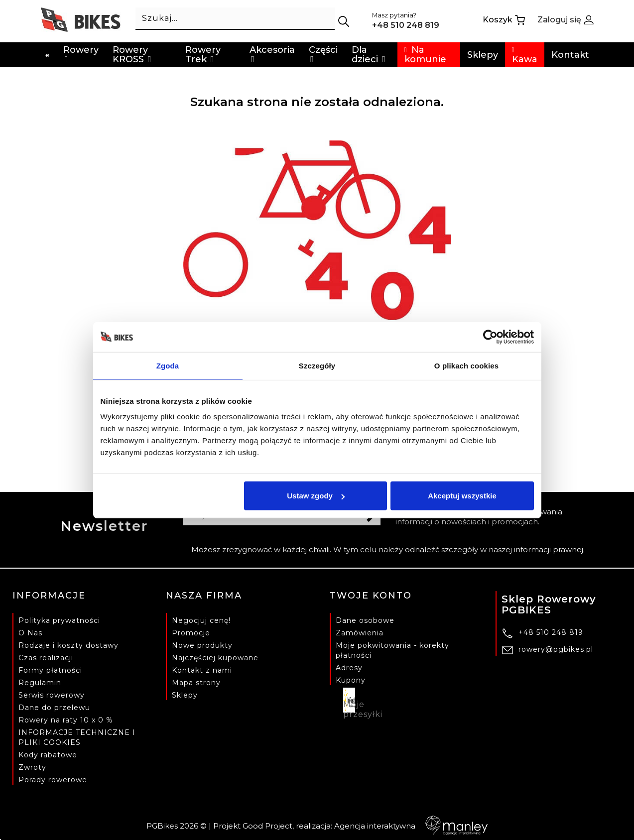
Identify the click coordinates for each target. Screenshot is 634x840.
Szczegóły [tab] (317, 365)
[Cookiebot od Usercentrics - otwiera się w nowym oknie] (490, 337)
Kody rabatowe (48, 755)
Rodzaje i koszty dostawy (68, 645)
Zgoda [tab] (168, 365)
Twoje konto (371, 596)
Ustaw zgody (316, 496)
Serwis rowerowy (52, 695)
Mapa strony (196, 683)
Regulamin (40, 683)
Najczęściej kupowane (215, 658)
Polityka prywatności (59, 620)
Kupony (351, 680)
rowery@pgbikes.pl (556, 649)
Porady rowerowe (53, 780)
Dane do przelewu (54, 708)
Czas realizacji (46, 658)
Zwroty (32, 767)
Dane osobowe (365, 620)
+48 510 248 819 (551, 632)
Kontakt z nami (202, 670)
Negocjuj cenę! (201, 620)
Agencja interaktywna (411, 826)
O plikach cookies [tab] (466, 365)
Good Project (267, 826)
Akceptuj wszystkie (462, 496)
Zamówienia (360, 633)
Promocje (191, 633)
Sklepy (185, 695)
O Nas (30, 633)
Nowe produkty (202, 645)
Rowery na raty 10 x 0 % (66, 720)
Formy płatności (50, 670)
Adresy (349, 668)
